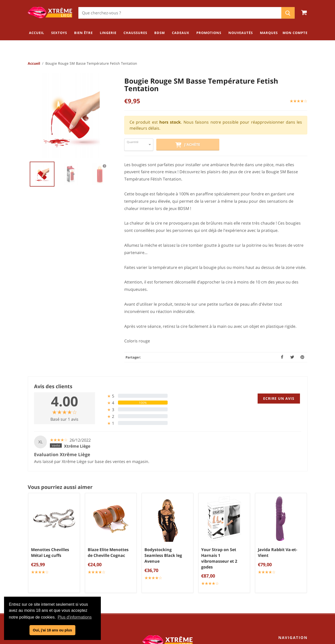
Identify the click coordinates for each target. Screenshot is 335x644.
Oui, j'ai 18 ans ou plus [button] (52, 630)
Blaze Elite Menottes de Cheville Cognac (108, 553)
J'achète (188, 145)
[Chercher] (180, 13)
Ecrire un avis (279, 398)
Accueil (34, 63)
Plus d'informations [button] (75, 617)
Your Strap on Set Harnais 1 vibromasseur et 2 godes (219, 558)
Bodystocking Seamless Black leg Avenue (163, 556)
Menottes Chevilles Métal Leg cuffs (50, 553)
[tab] (133, 396)
